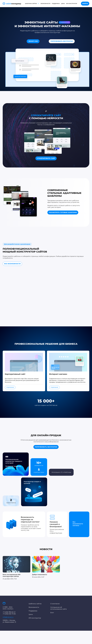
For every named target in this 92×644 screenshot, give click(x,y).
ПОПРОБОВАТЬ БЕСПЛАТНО (62, 41)
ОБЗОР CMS (33, 41)
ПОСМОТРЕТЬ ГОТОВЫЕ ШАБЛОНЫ (63, 212)
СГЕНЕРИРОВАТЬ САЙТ (46, 158)
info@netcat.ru (8, 617)
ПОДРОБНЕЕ (10, 387)
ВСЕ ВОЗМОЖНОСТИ (12, 264)
